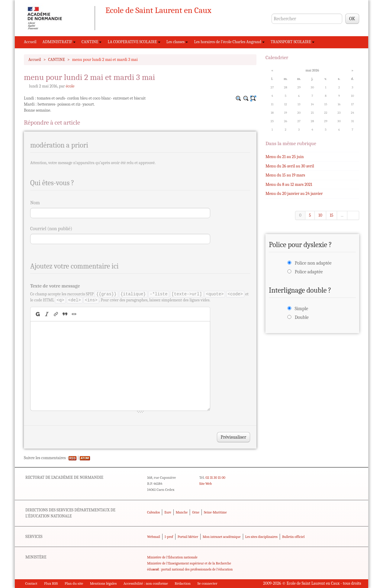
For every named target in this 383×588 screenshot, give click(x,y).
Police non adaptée (313, 263)
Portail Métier (188, 537)
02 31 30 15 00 (215, 478)
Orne (196, 512)
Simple (301, 309)
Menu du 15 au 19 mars (285, 175)
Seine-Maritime (215, 512)
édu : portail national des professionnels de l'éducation (190, 569)
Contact (31, 583)
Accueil (30, 42)
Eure (168, 512)
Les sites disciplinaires (261, 537)
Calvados (153, 512)
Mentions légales (103, 583)
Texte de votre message (55, 286)
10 (320, 215)
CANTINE (92, 42)
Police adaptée (309, 272)
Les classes (177, 42)
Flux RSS (51, 583)
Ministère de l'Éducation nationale (172, 557)
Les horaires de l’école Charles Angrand (229, 42)
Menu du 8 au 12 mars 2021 (289, 184)
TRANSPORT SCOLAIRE (293, 42)
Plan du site (74, 583)
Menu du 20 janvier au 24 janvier (294, 194)
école (70, 86)
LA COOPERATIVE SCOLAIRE (134, 42)
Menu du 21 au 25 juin (285, 157)
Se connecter (207, 583)
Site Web (206, 484)
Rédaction (183, 583)
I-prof (169, 537)
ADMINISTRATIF (59, 42)
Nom (35, 203)
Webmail (154, 537)
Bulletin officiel (293, 537)
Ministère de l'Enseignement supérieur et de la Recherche (189, 563)
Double (302, 317)
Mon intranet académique (222, 537)
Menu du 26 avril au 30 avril (290, 166)
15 (332, 215)
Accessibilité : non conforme (146, 583)
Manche (182, 512)
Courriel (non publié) (51, 229)
